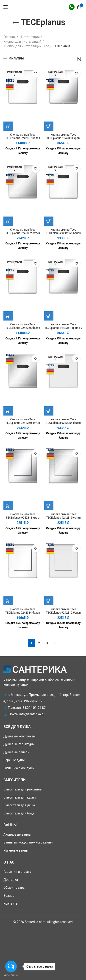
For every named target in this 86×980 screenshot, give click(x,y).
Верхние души (14, 760)
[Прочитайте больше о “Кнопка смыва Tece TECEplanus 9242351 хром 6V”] (49, 316)
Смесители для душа (19, 805)
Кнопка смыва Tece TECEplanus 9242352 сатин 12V (23, 233)
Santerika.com (35, 922)
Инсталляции (30, 37)
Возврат (10, 896)
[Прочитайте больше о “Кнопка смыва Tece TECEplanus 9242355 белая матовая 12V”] (49, 221)
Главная (10, 37)
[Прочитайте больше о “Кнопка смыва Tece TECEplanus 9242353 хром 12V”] (49, 126)
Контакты (11, 903)
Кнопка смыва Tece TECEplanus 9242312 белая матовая (63, 613)
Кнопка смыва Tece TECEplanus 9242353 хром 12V (63, 138)
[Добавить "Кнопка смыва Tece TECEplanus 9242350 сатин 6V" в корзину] (8, 411)
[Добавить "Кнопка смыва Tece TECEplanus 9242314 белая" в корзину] (8, 601)
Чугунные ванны (16, 850)
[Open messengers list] (11, 966)
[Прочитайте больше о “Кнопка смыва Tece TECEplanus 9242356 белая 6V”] (8, 316)
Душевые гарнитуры (19, 744)
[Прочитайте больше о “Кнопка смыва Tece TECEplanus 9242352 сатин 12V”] (8, 221)
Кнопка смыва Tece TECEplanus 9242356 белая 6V (23, 328)
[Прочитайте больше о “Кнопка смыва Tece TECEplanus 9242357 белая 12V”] (8, 126)
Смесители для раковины (23, 789)
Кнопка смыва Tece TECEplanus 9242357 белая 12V (23, 138)
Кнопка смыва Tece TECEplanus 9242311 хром (23, 516)
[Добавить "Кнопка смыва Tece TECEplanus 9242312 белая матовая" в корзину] (49, 601)
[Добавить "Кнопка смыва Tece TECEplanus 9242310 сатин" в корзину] (49, 506)
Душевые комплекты (19, 736)
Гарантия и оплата (17, 872)
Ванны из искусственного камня (28, 842)
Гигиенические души (19, 768)
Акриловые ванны (17, 834)
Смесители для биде (19, 813)
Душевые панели (16, 752)
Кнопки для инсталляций (22, 42)
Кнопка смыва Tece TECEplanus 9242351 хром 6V (63, 326)
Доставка (11, 880)
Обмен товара (14, 888)
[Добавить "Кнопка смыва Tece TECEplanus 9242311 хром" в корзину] (8, 506)
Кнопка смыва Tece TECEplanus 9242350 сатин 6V (23, 423)
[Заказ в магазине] (79, 59)
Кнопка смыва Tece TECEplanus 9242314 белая (23, 611)
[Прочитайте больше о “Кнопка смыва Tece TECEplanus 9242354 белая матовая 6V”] (49, 411)
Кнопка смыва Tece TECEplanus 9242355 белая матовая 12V (63, 233)
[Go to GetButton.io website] (11, 975)
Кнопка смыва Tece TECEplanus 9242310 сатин (63, 516)
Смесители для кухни (20, 797)
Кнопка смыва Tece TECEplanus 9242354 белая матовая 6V (63, 423)
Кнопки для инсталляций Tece (26, 46)
